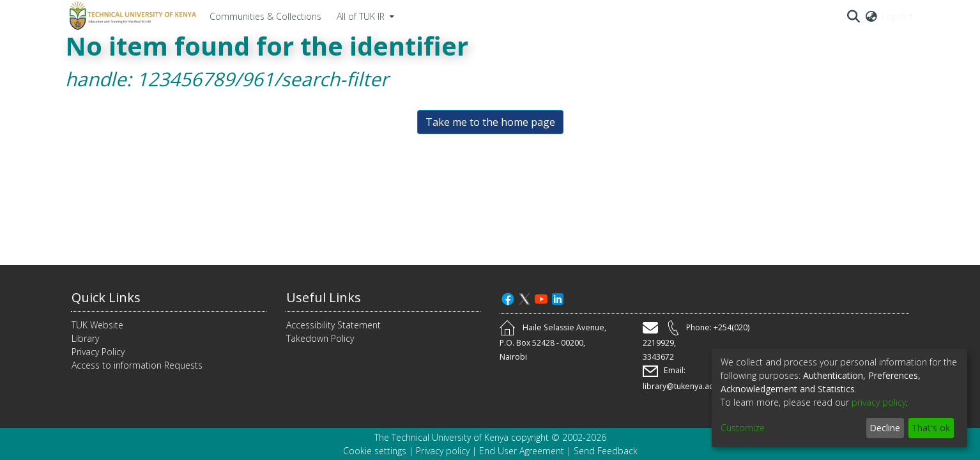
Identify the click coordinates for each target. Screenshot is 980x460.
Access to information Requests (137, 365)
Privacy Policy (98, 352)
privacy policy (879, 402)
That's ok (931, 428)
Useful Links (324, 297)
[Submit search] (854, 16)
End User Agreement (522, 451)
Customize (743, 428)
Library (85, 338)
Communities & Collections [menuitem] (265, 16)
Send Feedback (606, 451)
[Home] (131, 16)
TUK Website (97, 325)
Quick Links (106, 297)
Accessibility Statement (333, 325)
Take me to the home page (490, 122)
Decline (885, 428)
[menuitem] (364, 16)
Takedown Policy (320, 338)
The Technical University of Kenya (441, 437)
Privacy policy (443, 451)
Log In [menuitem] (894, 16)
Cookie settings (375, 451)
